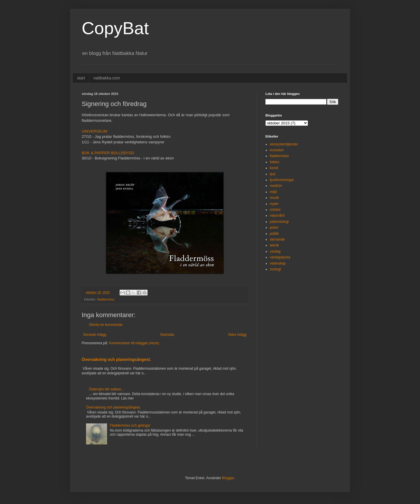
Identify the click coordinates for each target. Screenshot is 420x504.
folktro (275, 162)
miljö (273, 192)
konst (274, 168)
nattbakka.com (107, 78)
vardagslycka (280, 257)
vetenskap (278, 263)
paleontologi (279, 222)
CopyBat (115, 28)
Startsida (167, 335)
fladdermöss (106, 299)
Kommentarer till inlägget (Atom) (134, 343)
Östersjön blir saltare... (106, 389)
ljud (273, 174)
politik (274, 234)
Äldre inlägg (237, 335)
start (81, 78)
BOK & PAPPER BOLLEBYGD (108, 153)
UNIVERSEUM (94, 131)
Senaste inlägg (95, 335)
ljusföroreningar (282, 180)
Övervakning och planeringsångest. (116, 359)
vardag (275, 251)
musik (274, 198)
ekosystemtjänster (284, 144)
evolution (277, 150)
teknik (274, 245)
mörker (275, 210)
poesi (274, 227)
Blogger (228, 478)
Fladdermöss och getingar (130, 425)
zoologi (275, 269)
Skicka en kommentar (106, 325)
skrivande (277, 239)
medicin (276, 186)
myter (274, 204)
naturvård (277, 215)
